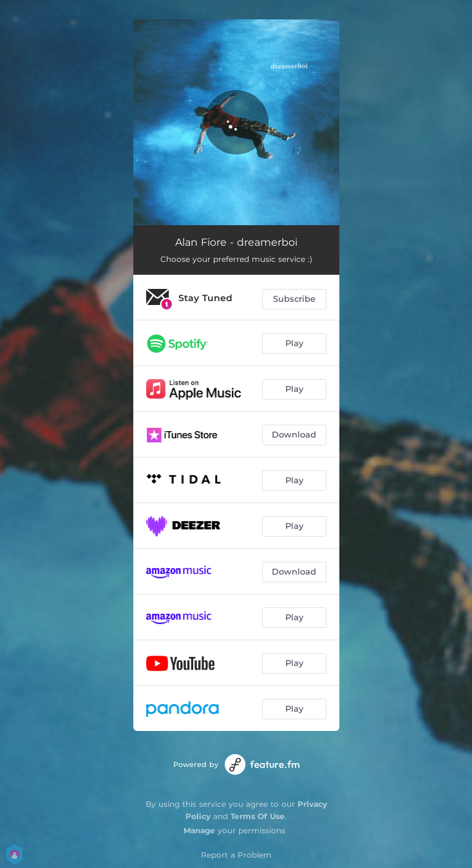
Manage (199, 830)
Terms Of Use (258, 816)
